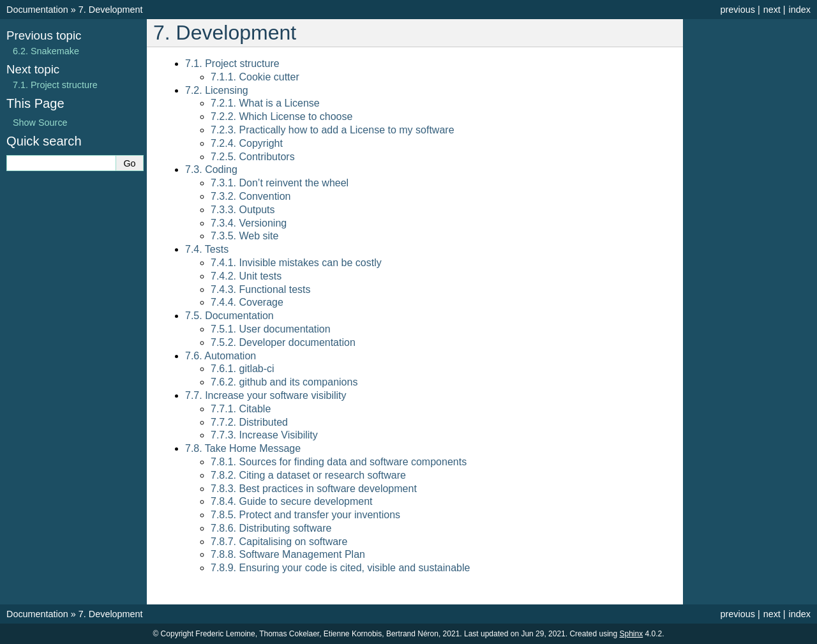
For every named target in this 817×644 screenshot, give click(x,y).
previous (737, 10)
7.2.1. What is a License (265, 103)
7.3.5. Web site (244, 236)
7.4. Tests (207, 249)
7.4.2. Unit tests (246, 276)
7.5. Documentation (229, 316)
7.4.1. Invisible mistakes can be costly (296, 263)
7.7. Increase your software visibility (266, 395)
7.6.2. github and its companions (284, 382)
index (800, 10)
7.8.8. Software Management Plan (288, 554)
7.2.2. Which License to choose (281, 116)
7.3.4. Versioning (249, 223)
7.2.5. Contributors (253, 157)
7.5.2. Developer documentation (283, 342)
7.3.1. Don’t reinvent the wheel (280, 183)
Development (111, 10)
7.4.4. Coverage (247, 302)
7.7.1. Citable (241, 409)
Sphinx (632, 634)
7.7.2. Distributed (249, 422)
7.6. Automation (221, 356)
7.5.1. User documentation (271, 329)
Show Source (40, 123)
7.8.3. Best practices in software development (314, 489)
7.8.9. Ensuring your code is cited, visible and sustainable (340, 568)
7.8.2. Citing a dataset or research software (308, 475)
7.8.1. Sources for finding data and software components (339, 462)
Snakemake (46, 51)
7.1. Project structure (232, 64)
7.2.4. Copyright (247, 143)
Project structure (55, 85)
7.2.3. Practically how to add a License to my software (333, 130)
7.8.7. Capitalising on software (279, 542)
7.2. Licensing (217, 90)
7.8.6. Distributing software (271, 528)
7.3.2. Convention (251, 196)
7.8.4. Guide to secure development (292, 501)
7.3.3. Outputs (243, 210)
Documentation (37, 10)
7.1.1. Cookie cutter (255, 77)
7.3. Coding (211, 169)
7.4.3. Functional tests (261, 289)
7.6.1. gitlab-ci (243, 369)
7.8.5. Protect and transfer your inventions (305, 515)
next (772, 10)
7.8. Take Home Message (243, 448)
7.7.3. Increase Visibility (264, 435)
